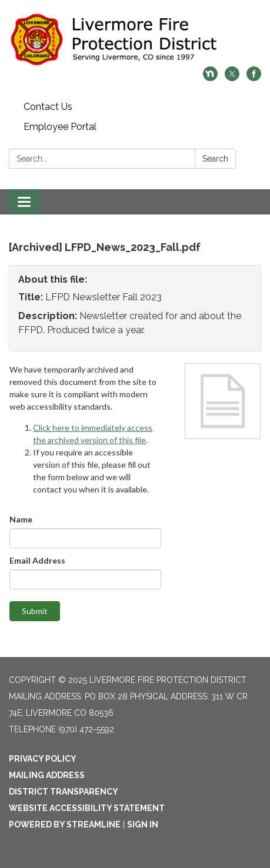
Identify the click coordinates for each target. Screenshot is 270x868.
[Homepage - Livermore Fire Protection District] (135, 39)
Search (215, 159)
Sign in (143, 825)
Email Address (37, 560)
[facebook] (254, 78)
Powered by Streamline (65, 825)
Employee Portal (60, 127)
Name (21, 519)
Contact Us (48, 107)
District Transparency (64, 792)
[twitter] (232, 78)
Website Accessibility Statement (87, 808)
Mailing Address (47, 775)
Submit (35, 611)
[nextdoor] (210, 78)
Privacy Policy (43, 759)
